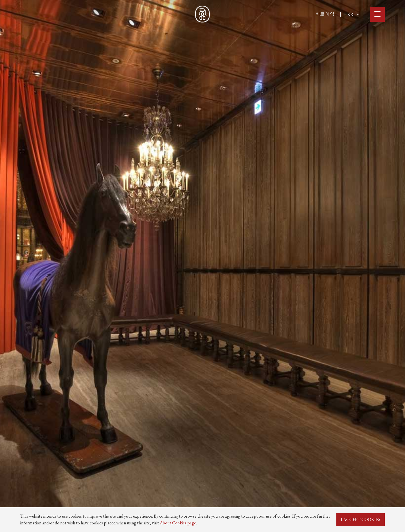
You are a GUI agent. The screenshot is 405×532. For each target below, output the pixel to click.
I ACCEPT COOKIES (361, 519)
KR (353, 14)
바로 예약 (325, 14)
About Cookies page (178, 523)
